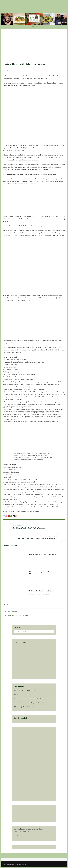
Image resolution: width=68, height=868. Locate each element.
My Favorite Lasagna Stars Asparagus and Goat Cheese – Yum (15, 575)
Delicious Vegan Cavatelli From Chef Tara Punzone (28, 707)
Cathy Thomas (51, 68)
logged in (15, 615)
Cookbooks (27, 68)
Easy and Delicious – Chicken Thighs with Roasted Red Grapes (32, 703)
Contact (42, 829)
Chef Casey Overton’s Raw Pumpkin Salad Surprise (36, 538)
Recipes (41, 68)
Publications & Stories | (25, 829)
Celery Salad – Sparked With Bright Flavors (26, 691)
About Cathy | (36, 829)
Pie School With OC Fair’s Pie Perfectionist (29, 528)
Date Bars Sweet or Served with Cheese (15, 556)
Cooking (35, 68)
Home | (34, 833)
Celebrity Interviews (10, 68)
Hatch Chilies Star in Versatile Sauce (15, 593)
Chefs (21, 68)
